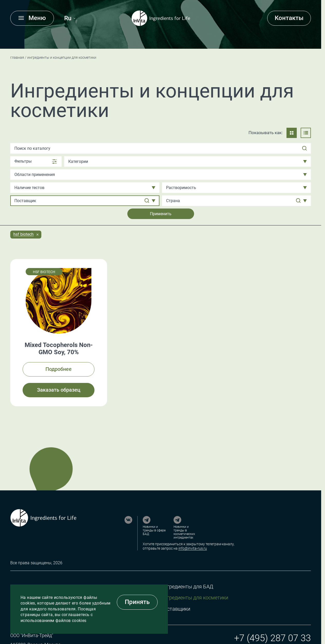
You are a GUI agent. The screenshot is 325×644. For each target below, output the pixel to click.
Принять (137, 602)
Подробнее (59, 369)
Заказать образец (59, 390)
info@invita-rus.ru (193, 548)
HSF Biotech (23, 234)
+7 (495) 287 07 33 (273, 638)
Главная (17, 57)
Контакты (289, 18)
